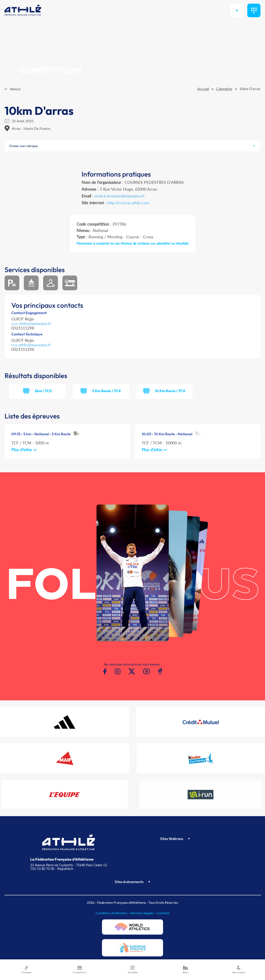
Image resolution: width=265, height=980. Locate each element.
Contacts (163, 913)
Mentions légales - (143, 913)
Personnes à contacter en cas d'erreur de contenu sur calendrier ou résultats (133, 243)
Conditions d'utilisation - (113, 913)
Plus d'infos (24, 450)
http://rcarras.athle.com (128, 203)
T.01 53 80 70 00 (42, 869)
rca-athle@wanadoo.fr (31, 323)
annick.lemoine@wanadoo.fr (120, 196)
